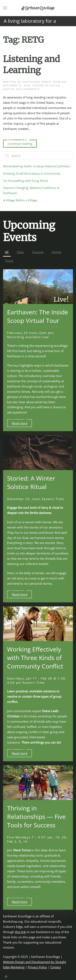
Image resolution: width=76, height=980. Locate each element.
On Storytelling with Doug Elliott (25, 181)
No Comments (28, 89)
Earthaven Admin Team (42, 82)
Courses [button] (38, 252)
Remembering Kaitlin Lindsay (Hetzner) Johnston (37, 166)
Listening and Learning (32, 65)
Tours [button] (9, 261)
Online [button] (56, 252)
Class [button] (20, 252)
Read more (20, 423)
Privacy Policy (37, 967)
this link (20, 932)
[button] (5, 8)
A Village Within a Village (20, 200)
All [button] (7, 252)
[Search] (38, 156)
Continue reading (20, 144)
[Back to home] (38, 8)
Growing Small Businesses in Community (32, 173)
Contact (56, 967)
